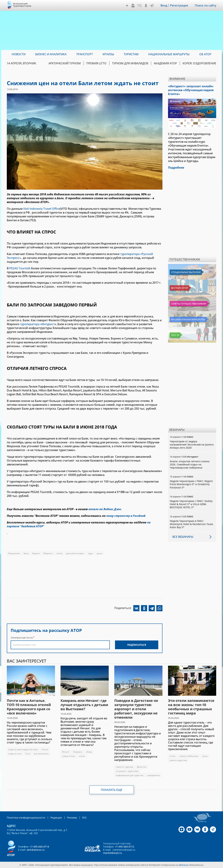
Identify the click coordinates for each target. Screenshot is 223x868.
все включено (41, 754)
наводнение (153, 775)
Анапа (45, 749)
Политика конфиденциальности (26, 818)
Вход (164, 5)
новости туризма (124, 767)
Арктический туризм (65, 63)
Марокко (48, 553)
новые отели (69, 756)
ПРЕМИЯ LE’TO (96, 63)
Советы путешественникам (189, 304)
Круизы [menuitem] (108, 54)
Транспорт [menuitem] (85, 54)
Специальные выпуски (186, 272)
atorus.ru (184, 865)
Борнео (36, 553)
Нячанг (66, 752)
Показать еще (112, 790)
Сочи (28, 754)
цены (99, 553)
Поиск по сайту (206, 5)
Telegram (152, 6)
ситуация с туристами (127, 771)
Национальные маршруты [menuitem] (169, 54)
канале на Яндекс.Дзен (105, 509)
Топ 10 (175, 335)
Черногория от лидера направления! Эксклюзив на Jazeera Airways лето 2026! (192, 444)
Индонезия (14, 553)
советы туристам (178, 760)
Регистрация (179, 5)
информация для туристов (129, 775)
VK (139, 6)
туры (90, 553)
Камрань (78, 752)
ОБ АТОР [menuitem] (205, 54)
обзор (89, 752)
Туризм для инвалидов (130, 63)
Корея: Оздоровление (199, 63)
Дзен (127, 6)
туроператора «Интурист (37, 324)
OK (146, 6)
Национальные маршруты (188, 319)
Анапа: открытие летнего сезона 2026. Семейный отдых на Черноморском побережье (190, 464)
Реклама (72, 818)
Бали (26, 553)
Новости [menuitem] (19, 54)
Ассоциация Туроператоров (22, 5)
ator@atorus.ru (36, 850)
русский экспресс (75, 553)
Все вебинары (183, 537)
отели (59, 553)
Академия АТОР (165, 63)
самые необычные (189, 756)
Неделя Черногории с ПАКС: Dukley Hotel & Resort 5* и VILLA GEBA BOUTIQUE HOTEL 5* (191, 504)
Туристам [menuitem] (131, 54)
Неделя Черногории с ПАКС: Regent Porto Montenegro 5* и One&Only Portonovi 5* (191, 484)
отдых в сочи (15, 754)
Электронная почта (22, 638)
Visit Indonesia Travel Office (42, 209)
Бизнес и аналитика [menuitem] (51, 54)
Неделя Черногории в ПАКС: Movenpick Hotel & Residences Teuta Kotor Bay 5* (191, 524)
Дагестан (142, 767)
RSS (84, 818)
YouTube (133, 6)
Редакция (56, 818)
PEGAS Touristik (20, 268)
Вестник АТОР (179, 288)
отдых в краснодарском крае (23, 749)
